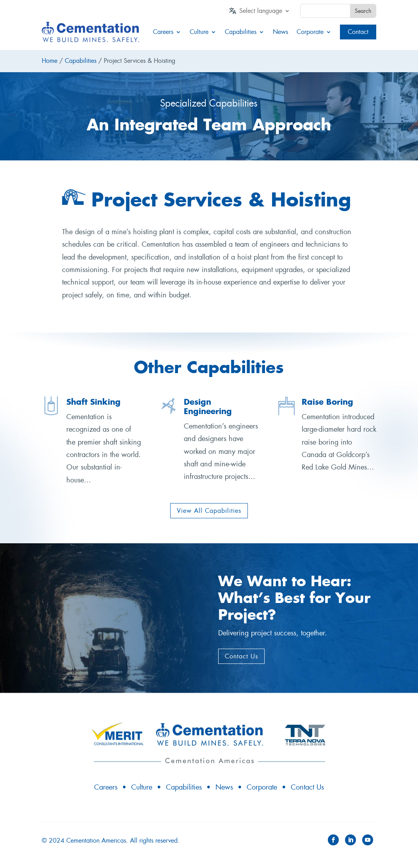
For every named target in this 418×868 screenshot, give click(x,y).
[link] (265, 12)
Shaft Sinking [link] (93, 402)
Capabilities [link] (241, 32)
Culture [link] (199, 32)
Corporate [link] (310, 32)
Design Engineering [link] (208, 406)
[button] (333, 840)
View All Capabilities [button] (209, 511)
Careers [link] (163, 32)
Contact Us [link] (307, 787)
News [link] (280, 32)
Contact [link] (358, 32)
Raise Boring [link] (327, 402)
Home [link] (50, 61)
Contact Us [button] (241, 656)
